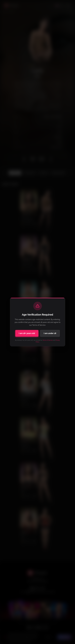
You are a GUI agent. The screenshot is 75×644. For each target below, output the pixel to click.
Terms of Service (48, 340)
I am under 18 (50, 333)
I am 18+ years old (27, 333)
